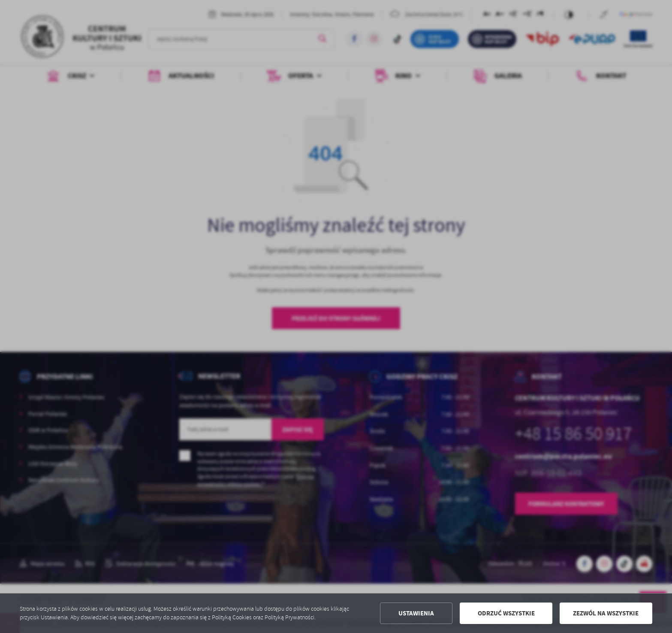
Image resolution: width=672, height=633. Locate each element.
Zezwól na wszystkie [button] (606, 613)
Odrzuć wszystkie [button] (506, 613)
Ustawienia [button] (416, 613)
